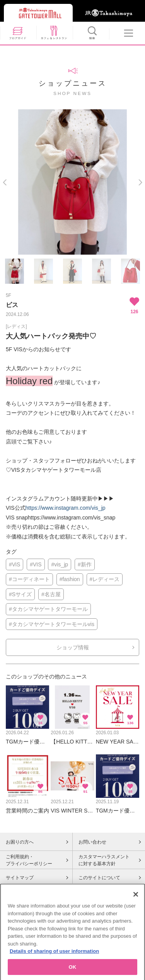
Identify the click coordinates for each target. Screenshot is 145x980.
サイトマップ (20, 878)
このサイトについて (99, 878)
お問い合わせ (92, 842)
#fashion (70, 579)
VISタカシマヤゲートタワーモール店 (56, 470)
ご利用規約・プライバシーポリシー (29, 860)
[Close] (136, 898)
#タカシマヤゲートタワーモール (48, 609)
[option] (72, 182)
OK (73, 971)
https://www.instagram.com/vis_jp (66, 508)
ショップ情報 (73, 647)
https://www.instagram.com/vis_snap (72, 518)
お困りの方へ (20, 842)
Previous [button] (5, 182)
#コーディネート (29, 579)
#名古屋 (51, 594)
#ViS (14, 564)
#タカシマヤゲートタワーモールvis (52, 624)
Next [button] (140, 182)
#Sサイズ (20, 594)
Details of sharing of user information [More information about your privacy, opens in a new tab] (54, 955)
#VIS (36, 564)
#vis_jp (60, 564)
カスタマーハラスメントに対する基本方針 (104, 860)
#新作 (85, 564)
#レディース (105, 579)
